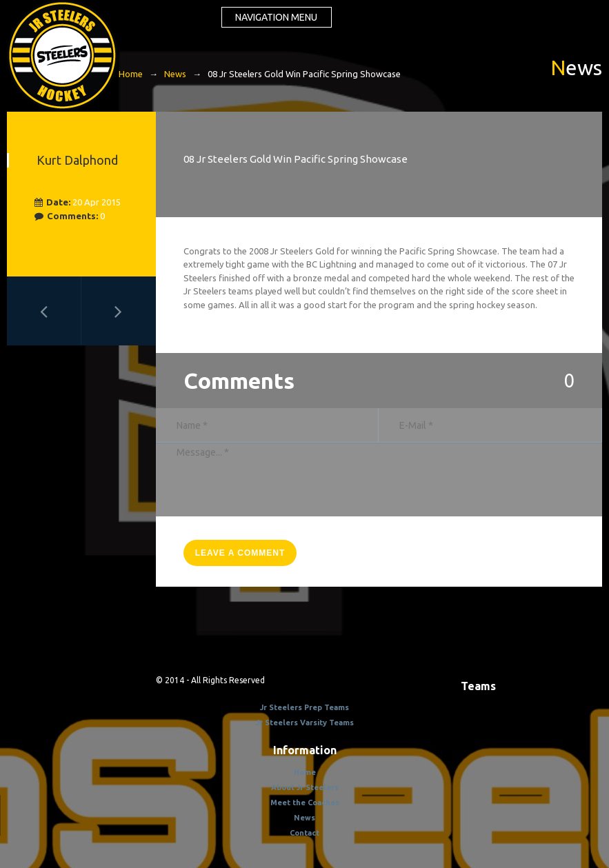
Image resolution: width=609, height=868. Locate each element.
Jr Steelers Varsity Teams (305, 723)
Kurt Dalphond (77, 160)
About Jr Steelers (305, 787)
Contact (304, 833)
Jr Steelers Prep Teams (304, 707)
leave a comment (240, 553)
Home (131, 74)
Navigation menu (276, 17)
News (175, 74)
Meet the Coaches (305, 803)
